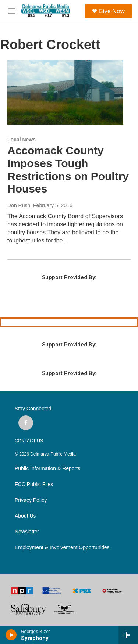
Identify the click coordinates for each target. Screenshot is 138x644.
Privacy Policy (31, 500)
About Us (25, 516)
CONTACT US (29, 441)
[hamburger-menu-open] (12, 11)
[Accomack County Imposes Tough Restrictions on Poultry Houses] (65, 92)
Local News (22, 140)
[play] (11, 635)
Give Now (112, 11)
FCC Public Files (34, 484)
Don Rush (19, 205)
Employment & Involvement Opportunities (62, 548)
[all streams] (128, 635)
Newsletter (27, 532)
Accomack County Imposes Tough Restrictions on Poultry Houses (68, 170)
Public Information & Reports (47, 469)
